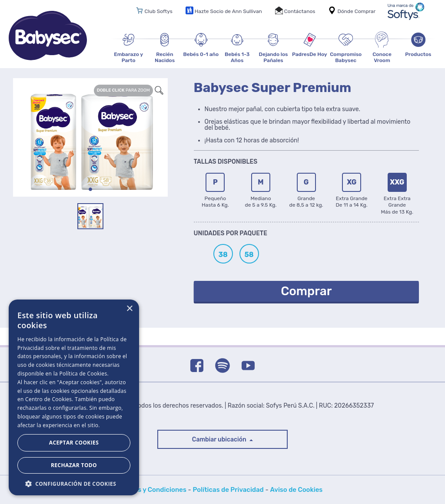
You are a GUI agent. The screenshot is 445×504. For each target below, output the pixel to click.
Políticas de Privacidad (228, 490)
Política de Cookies (83, 374)
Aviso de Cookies (296, 490)
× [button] (129, 309)
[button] (74, 483)
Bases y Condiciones (154, 490)
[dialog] (74, 397)
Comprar (306, 291)
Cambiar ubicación (220, 440)
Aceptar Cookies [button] (74, 443)
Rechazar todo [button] (74, 465)
